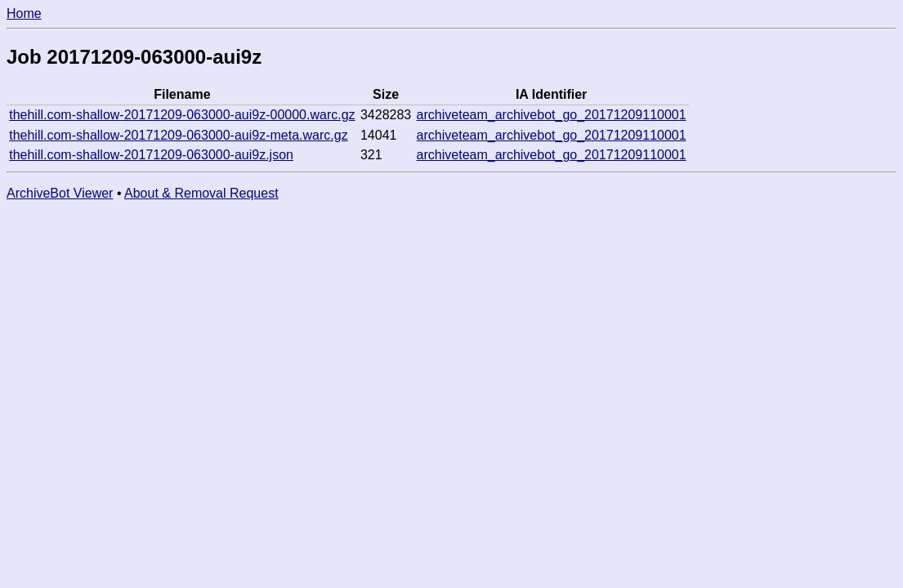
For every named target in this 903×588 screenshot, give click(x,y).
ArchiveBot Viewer (60, 193)
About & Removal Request (201, 193)
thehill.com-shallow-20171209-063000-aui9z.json (151, 155)
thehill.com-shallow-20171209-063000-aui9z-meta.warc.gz (178, 135)
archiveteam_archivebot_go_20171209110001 (552, 115)
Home (24, 13)
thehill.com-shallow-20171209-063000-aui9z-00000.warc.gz (182, 115)
